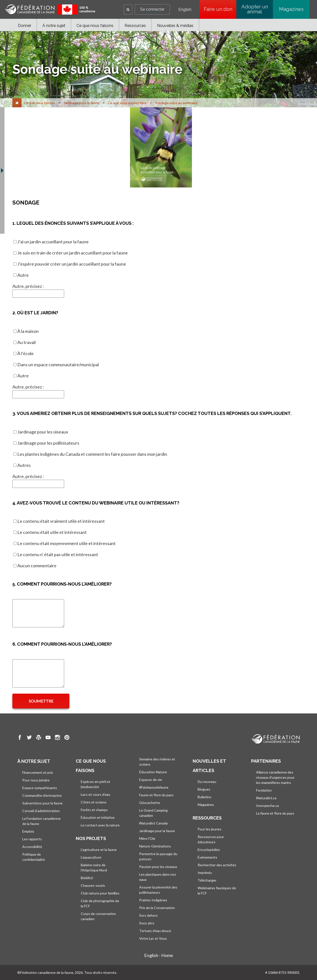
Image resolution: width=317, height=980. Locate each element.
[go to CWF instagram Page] (57, 738)
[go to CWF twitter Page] (29, 738)
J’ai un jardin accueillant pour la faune (53, 242)
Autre (23, 275)
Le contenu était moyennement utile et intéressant (66, 543)
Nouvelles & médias (175, 26)
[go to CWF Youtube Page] (48, 738)
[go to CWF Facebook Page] (20, 738)
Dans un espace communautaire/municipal (58, 365)
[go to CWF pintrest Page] (67, 738)
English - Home (159, 955)
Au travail (26, 342)
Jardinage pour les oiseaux (43, 432)
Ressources (135, 26)
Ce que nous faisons (95, 26)
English (185, 10)
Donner (25, 26)
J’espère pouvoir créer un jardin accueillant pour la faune (72, 264)
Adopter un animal (255, 9)
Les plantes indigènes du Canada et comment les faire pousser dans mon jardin (92, 454)
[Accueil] (17, 103)
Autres (24, 465)
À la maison (28, 331)
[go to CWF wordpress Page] (39, 738)
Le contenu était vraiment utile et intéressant (61, 521)
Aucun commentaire (37, 566)
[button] (128, 10)
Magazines (291, 9)
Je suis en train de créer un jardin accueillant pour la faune (73, 253)
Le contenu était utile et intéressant (52, 532)
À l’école (26, 353)
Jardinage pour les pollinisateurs (48, 443)
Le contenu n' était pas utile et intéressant (58, 554)
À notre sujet (54, 26)
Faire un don (220, 9)
